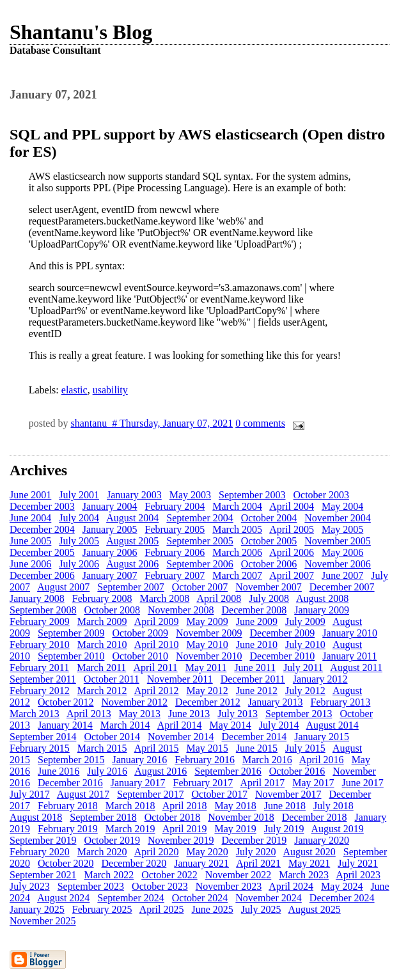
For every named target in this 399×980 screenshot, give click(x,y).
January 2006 (110, 552)
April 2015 (157, 748)
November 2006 (338, 564)
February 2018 (68, 806)
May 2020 (207, 852)
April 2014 (180, 725)
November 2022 (239, 875)
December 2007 (342, 587)
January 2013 (276, 702)
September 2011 (43, 679)
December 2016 (70, 783)
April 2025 (162, 909)
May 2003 (190, 495)
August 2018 (36, 817)
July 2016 (107, 771)
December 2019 (254, 840)
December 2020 (134, 863)
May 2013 (140, 714)
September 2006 (199, 564)
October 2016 (297, 771)
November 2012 (135, 702)
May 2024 (342, 886)
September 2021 (43, 875)
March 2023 (304, 875)
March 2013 (35, 714)
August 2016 (160, 771)
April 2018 (185, 806)
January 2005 (110, 529)
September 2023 (91, 886)
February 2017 (203, 783)
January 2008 (37, 598)
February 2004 (175, 506)
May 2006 (342, 552)
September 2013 (299, 714)
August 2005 (132, 541)
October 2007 (200, 587)
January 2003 (134, 495)
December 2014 (254, 737)
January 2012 (320, 679)
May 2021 (309, 863)
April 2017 (262, 783)
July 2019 (284, 829)
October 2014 (112, 737)
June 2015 (257, 748)
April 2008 (219, 598)
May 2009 (207, 621)
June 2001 (30, 495)
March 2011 (101, 668)
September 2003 (252, 495)
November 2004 (338, 518)
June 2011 (255, 668)
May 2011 (206, 668)
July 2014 (279, 725)
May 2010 (207, 644)
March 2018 (130, 806)
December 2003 (42, 506)
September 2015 (71, 760)
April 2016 (322, 760)
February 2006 (175, 552)
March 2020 (102, 852)
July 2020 (256, 852)
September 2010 (71, 656)
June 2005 (30, 541)
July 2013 (238, 714)
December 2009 (282, 633)
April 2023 (358, 875)
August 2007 (63, 587)
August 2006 (132, 564)
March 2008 (165, 598)
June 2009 (257, 621)
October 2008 (112, 610)
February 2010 (40, 644)
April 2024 (291, 886)
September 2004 (199, 518)
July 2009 (305, 621)
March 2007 (237, 575)
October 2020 (66, 863)
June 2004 (30, 518)
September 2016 (228, 771)
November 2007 (269, 587)
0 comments (260, 423)
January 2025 (37, 909)
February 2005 (175, 529)
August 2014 (332, 725)
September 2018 (103, 817)
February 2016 (205, 760)
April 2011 (155, 668)
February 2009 (40, 621)
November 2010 (209, 656)
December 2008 (254, 610)
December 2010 (282, 656)
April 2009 (157, 621)
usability (110, 390)
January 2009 (322, 610)
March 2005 (237, 529)
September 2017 (150, 794)
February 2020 (40, 852)
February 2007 (175, 575)
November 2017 (288, 794)
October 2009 (140, 633)
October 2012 (66, 702)
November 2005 (338, 541)
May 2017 (313, 783)
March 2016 (267, 760)
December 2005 (42, 552)
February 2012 (40, 691)
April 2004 (292, 506)
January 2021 (201, 863)
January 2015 (322, 737)
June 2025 (212, 909)
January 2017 (138, 783)
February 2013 (341, 702)
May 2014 (230, 725)
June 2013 (189, 714)
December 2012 (208, 702)
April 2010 (157, 644)
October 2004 (269, 518)
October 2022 (169, 875)
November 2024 (269, 898)
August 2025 (315, 909)
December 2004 (42, 529)
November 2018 (241, 817)
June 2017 (363, 783)
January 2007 (110, 575)
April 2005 (292, 529)
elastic (74, 390)
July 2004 (79, 518)
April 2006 (292, 552)
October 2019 (112, 840)
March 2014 (125, 725)
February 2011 (39, 668)
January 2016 (139, 760)
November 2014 (181, 737)
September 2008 (43, 610)
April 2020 (157, 852)
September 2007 (130, 587)
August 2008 (322, 598)
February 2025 (102, 909)
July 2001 (79, 495)
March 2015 (102, 748)
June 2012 (257, 691)
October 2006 (269, 564)
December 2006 (42, 575)
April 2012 (157, 691)
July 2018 (333, 806)
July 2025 (261, 909)
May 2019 (235, 829)
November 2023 (229, 886)
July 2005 (79, 541)
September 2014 (43, 737)
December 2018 (315, 817)
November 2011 (180, 679)
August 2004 (132, 518)
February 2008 (102, 598)
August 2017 (83, 794)
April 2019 (185, 829)
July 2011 (303, 668)
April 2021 (258, 863)
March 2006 (237, 552)
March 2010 (102, 644)
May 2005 (342, 529)
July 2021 (358, 863)
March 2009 (102, 621)
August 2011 (356, 668)
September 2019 (43, 840)
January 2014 (65, 725)
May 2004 (342, 506)
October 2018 (173, 817)
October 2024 (200, 898)
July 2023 (30, 886)
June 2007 (342, 575)
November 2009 (209, 633)
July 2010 (305, 644)
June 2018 (285, 806)
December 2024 (342, 898)
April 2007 (292, 575)
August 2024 (63, 898)
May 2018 (235, 806)
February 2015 (40, 748)
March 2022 (109, 875)
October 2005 (269, 541)
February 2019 (68, 829)
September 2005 (199, 541)
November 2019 (181, 840)
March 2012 (102, 691)
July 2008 (269, 598)
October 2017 (219, 794)
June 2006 (30, 564)
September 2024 (130, 898)
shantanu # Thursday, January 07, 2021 (152, 423)
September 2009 (71, 633)
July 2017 (30, 794)
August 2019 (338, 829)
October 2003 (322, 495)
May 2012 (207, 691)
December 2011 (253, 679)
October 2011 (112, 679)
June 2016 (59, 771)
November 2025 (43, 921)
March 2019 (130, 829)
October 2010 (140, 656)
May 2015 (207, 748)
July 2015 (305, 748)
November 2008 (181, 610)
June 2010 (257, 644)
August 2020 (309, 852)
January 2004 (110, 506)
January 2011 (349, 656)
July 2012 (305, 691)
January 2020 (322, 840)
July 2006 (79, 564)
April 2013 (89, 714)
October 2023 (160, 886)
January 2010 (350, 633)
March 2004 (237, 506)
